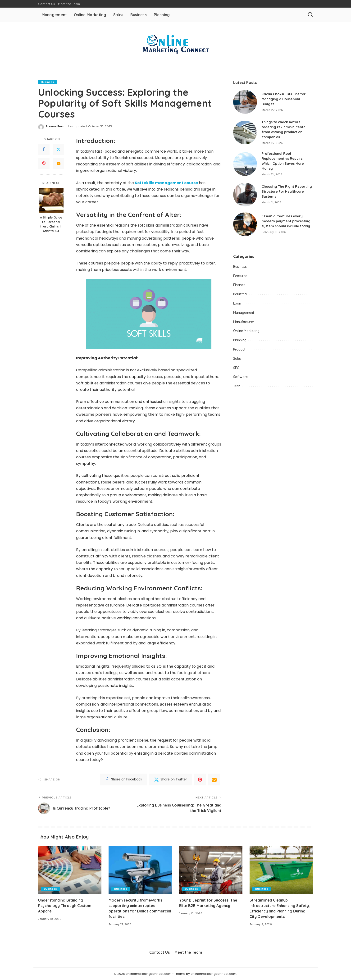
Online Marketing (246, 331)
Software (240, 377)
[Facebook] (44, 150)
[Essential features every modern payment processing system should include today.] (245, 224)
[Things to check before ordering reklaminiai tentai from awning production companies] (245, 132)
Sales (237, 359)
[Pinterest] (44, 163)
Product (239, 349)
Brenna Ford (55, 126)
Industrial (240, 294)
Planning (240, 340)
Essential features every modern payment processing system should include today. (286, 221)
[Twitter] (59, 150)
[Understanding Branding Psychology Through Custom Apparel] (70, 870)
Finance (239, 285)
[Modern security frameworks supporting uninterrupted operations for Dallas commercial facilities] (140, 870)
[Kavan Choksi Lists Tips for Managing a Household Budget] (245, 102)
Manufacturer (244, 322)
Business (48, 82)
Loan (237, 303)
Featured (240, 276)
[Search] (310, 15)
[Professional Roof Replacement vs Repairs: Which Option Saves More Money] (245, 164)
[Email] (59, 163)
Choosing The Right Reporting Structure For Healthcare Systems (287, 191)
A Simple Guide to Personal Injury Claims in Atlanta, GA (51, 224)
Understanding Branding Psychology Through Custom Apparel (65, 906)
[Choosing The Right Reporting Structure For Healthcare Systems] (245, 195)
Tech (237, 386)
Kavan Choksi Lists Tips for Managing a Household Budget (284, 99)
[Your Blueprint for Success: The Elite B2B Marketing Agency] (211, 870)
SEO (236, 368)
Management (244, 313)
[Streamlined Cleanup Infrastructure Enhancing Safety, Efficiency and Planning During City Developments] (281, 870)
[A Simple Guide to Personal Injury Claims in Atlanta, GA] (51, 200)
